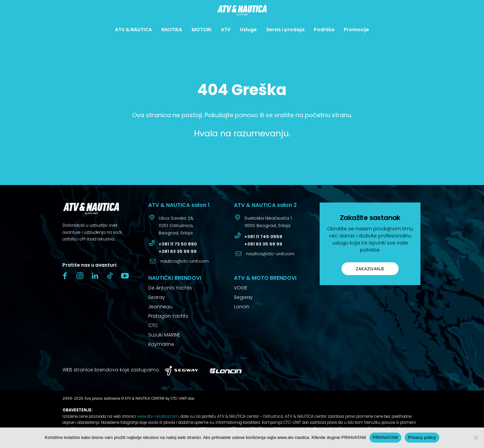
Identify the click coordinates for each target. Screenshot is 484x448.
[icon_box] (171, 226)
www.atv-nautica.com (158, 416)
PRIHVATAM (385, 437)
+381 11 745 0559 (263, 237)
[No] (476, 438)
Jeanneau (160, 307)
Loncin (242, 307)
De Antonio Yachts (170, 288)
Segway (243, 297)
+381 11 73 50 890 (178, 244)
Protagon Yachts (168, 316)
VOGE (241, 288)
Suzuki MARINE (164, 335)
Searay (157, 297)
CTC (153, 325)
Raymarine (161, 344)
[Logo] (242, 10)
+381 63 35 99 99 (178, 251)
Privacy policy (422, 437)
